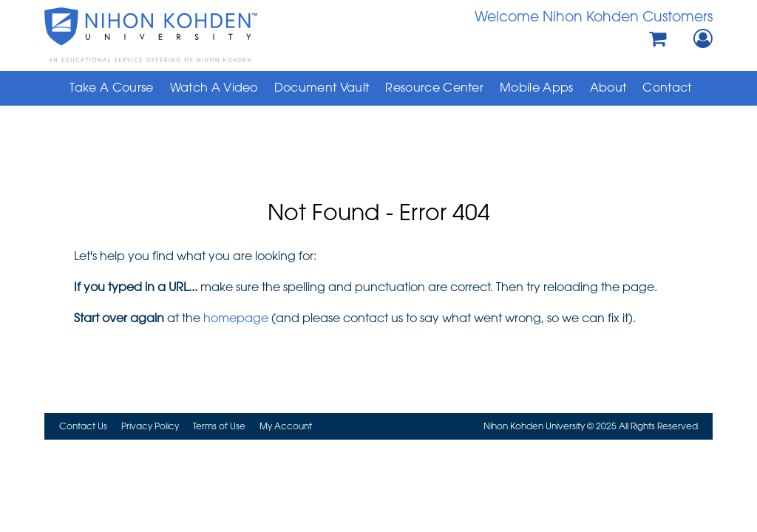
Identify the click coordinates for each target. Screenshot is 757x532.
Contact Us (83, 426)
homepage (236, 318)
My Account (286, 426)
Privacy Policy (150, 426)
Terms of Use (219, 426)
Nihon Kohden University (178, 35)
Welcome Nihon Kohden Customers (594, 16)
